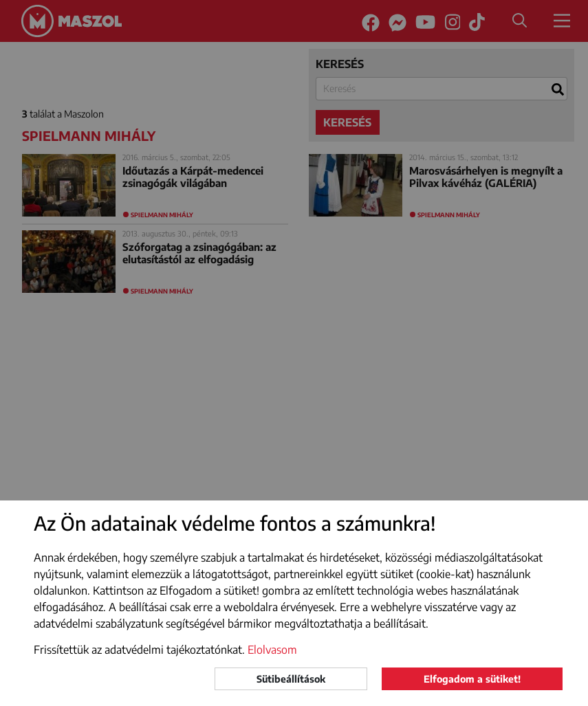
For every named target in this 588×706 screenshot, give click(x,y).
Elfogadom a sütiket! (472, 679)
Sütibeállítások (291, 679)
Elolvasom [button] (272, 650)
